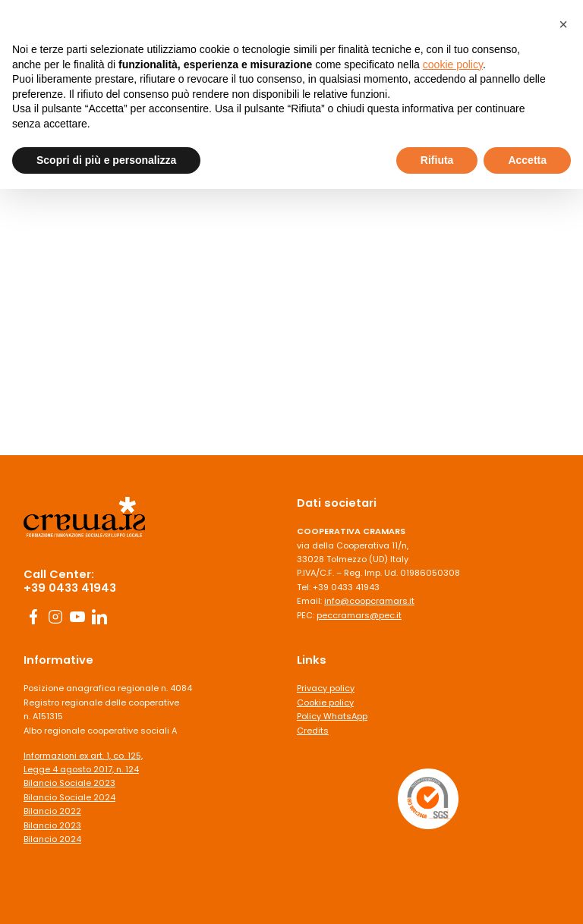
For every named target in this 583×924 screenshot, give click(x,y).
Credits (313, 731)
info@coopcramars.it (369, 601)
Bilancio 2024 (52, 839)
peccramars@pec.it (359, 615)
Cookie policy (325, 702)
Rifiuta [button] (437, 160)
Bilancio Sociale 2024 (69, 797)
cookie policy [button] (453, 64)
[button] (563, 24)
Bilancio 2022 (52, 811)
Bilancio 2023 (52, 825)
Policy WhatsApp (332, 716)
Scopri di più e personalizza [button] (106, 160)
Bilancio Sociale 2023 (69, 783)
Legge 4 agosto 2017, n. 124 (81, 769)
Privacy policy (326, 688)
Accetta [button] (527, 160)
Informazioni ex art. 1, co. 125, (83, 756)
